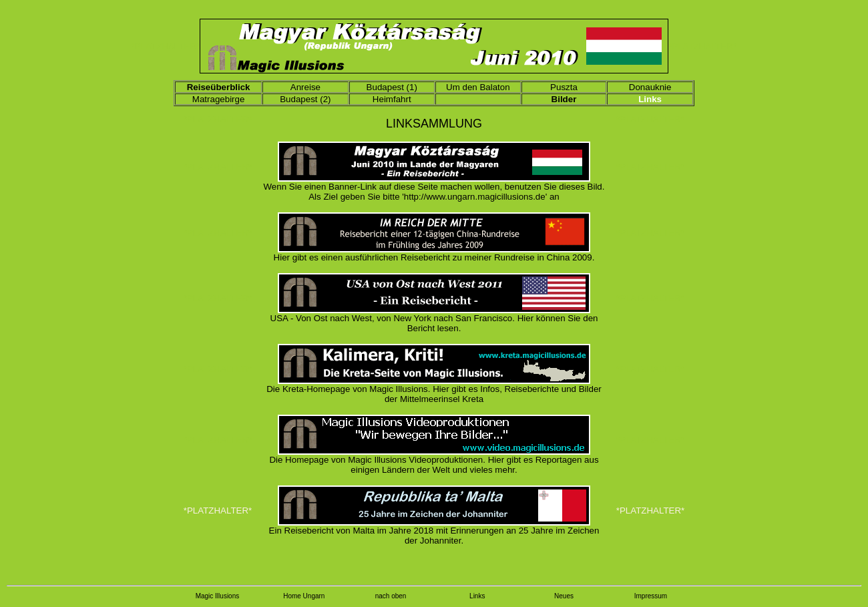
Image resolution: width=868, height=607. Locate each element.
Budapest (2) (305, 99)
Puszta (564, 87)
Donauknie (650, 87)
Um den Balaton (478, 87)
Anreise (305, 87)
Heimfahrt (392, 99)
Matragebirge (219, 99)
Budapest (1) (392, 87)
